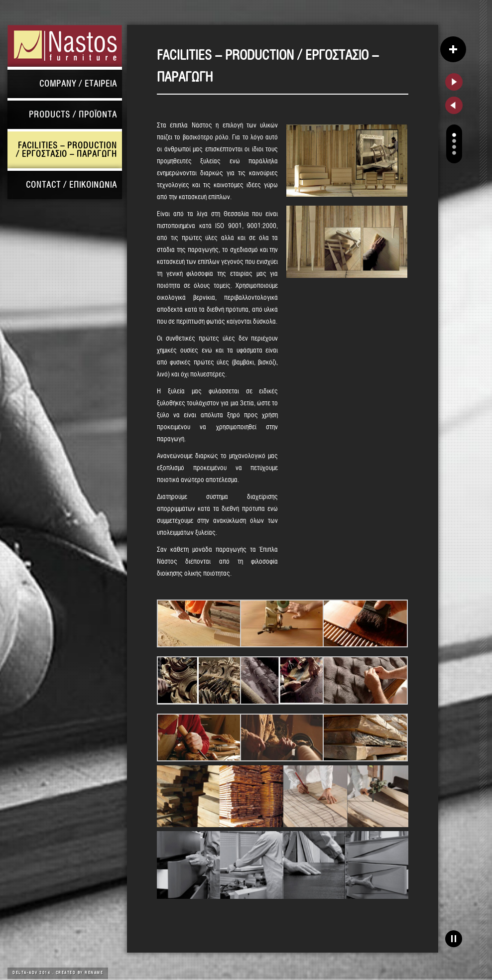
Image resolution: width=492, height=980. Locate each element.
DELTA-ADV (26, 973)
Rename (94, 973)
